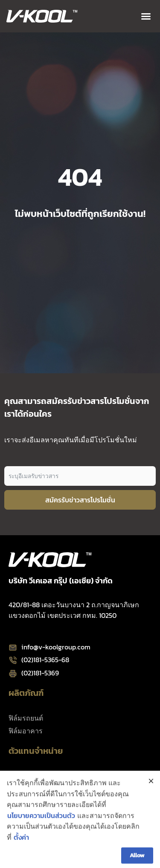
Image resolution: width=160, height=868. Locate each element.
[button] (146, 16)
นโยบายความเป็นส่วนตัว (41, 828)
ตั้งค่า (21, 850)
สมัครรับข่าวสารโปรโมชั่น (80, 500)
